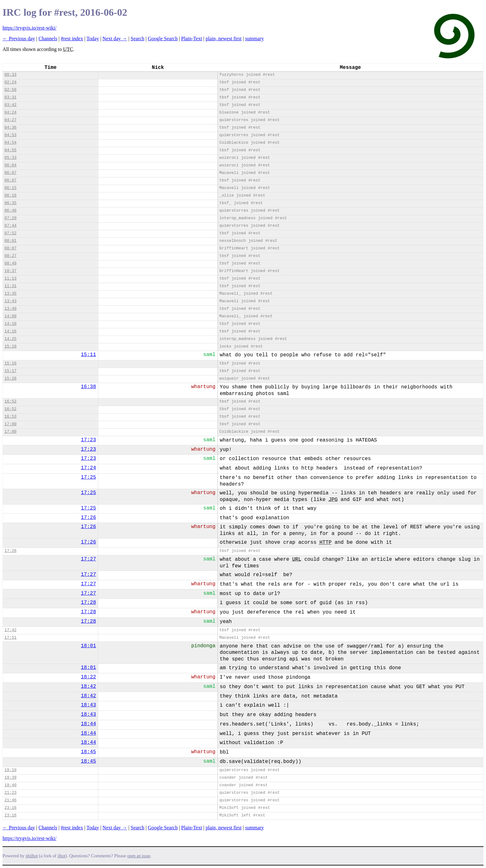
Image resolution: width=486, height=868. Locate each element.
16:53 (10, 417)
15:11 (88, 355)
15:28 (10, 378)
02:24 (10, 82)
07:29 (10, 218)
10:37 (10, 271)
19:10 (10, 770)
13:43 (10, 301)
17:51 (10, 638)
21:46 (10, 800)
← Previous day (19, 39)
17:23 (88, 440)
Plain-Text (192, 39)
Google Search (163, 39)
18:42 (88, 687)
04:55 (10, 150)
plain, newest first (223, 39)
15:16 (10, 363)
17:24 (88, 468)
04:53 (10, 135)
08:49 (10, 263)
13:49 (10, 309)
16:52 (10, 401)
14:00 (10, 316)
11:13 (10, 278)
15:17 (10, 371)
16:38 (88, 387)
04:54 (10, 143)
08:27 (10, 256)
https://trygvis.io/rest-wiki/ (29, 28)
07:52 (10, 233)
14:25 (10, 339)
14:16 (10, 331)
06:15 (10, 188)
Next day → (115, 39)
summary (255, 39)
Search (138, 39)
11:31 (10, 286)
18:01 (88, 646)
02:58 (10, 90)
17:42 (10, 630)
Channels (48, 39)
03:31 (10, 97)
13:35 (10, 294)
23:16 (10, 808)
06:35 (10, 203)
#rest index (72, 39)
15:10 (10, 346)
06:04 (10, 165)
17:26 (88, 518)
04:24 (10, 112)
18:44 (88, 724)
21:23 (10, 793)
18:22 (88, 677)
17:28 (88, 603)
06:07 (10, 173)
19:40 (10, 785)
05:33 (10, 158)
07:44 (10, 226)
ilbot (62, 856)
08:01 (10, 241)
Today (93, 39)
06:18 (10, 195)
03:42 (10, 105)
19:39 (10, 778)
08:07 (10, 248)
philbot (32, 856)
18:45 (88, 752)
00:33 (10, 75)
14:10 (10, 324)
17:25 (88, 477)
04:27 (10, 120)
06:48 (10, 211)
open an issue (139, 856)
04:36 (10, 128)
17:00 (10, 424)
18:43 (88, 705)
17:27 (88, 559)
